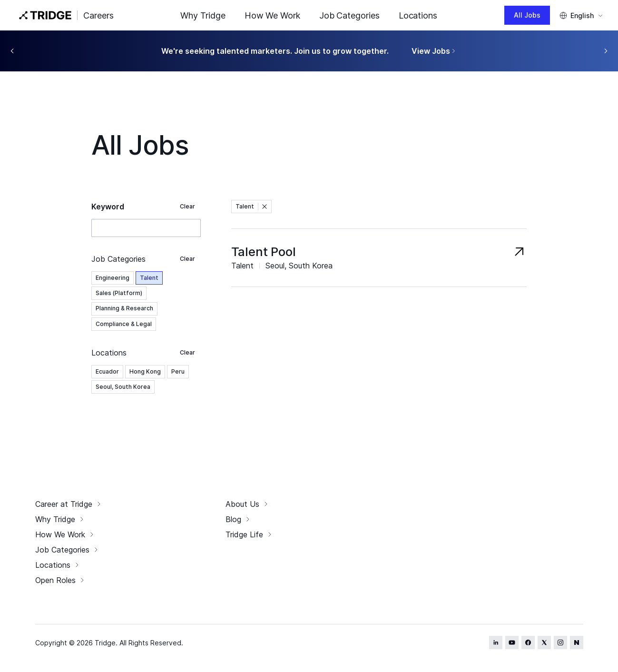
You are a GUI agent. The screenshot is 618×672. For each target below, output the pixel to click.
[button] (265, 207)
